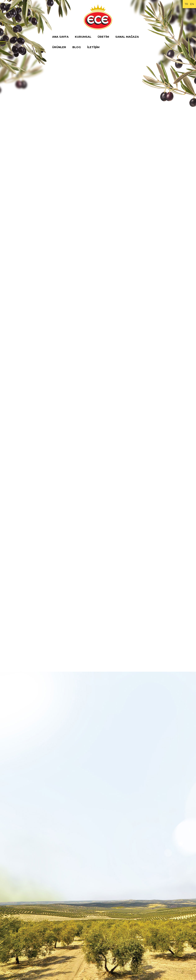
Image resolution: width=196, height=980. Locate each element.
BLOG (77, 47)
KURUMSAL (83, 37)
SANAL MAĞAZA (127, 37)
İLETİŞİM (93, 47)
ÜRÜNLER (59, 47)
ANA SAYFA (60, 37)
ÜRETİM (103, 37)
